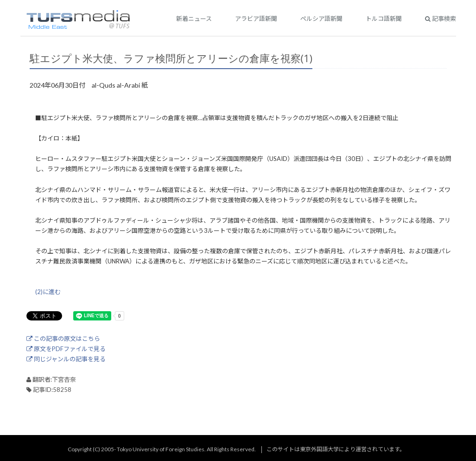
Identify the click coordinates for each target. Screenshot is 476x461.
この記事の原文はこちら (63, 339)
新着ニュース (194, 19)
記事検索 (441, 19)
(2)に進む (48, 292)
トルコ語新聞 (384, 19)
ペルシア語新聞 (321, 19)
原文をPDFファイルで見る (66, 349)
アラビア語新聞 (256, 19)
